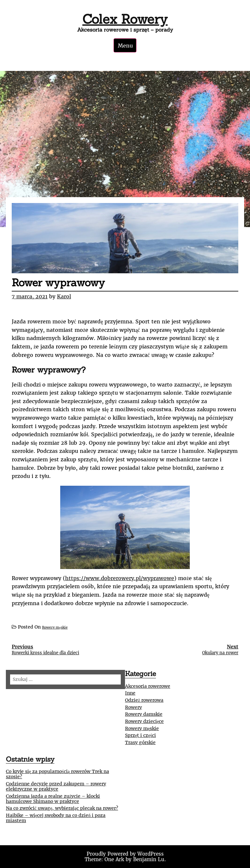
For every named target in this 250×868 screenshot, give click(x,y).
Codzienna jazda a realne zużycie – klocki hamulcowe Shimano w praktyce (53, 799)
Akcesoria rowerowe (148, 686)
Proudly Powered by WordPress (125, 854)
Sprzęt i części (140, 735)
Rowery (133, 707)
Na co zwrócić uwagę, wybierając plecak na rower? (62, 808)
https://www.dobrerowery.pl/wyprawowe (120, 578)
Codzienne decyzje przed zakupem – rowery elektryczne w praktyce (56, 786)
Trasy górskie (140, 742)
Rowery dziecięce (144, 721)
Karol (64, 296)
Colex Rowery (125, 19)
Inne (130, 693)
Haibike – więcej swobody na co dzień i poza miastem (56, 818)
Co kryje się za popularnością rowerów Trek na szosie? (57, 774)
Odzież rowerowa (144, 700)
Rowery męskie (55, 627)
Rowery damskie (144, 714)
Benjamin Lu (149, 859)
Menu (125, 46)
